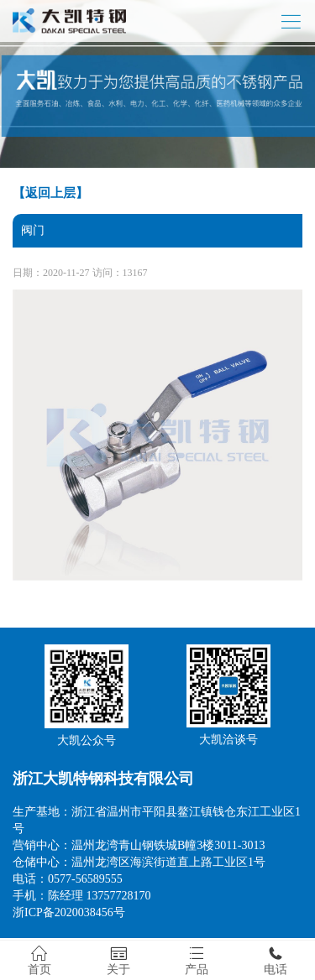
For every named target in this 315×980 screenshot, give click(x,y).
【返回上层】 (50, 193)
